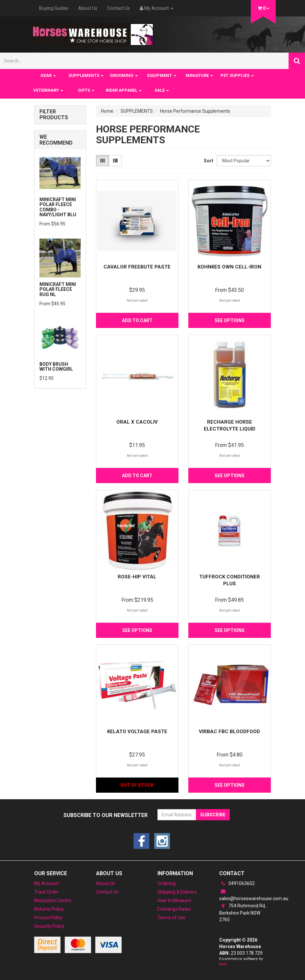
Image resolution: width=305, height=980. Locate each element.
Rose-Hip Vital (137, 577)
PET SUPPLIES (237, 75)
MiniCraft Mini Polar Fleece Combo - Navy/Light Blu (58, 207)
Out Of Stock (137, 785)
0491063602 (237, 883)
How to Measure (174, 900)
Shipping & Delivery (177, 892)
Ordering (166, 883)
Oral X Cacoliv (137, 422)
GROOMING (124, 75)
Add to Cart (137, 320)
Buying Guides (54, 8)
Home (107, 111)
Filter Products (54, 115)
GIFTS (86, 90)
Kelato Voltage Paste (137, 732)
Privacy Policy (48, 918)
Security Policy (49, 926)
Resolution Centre (53, 900)
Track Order (46, 892)
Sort (208, 161)
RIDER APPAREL (124, 90)
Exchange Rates (174, 909)
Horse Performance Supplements (195, 111)
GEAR (48, 75)
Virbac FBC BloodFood (229, 732)
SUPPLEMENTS (86, 75)
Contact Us (118, 8)
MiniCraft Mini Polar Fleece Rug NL (58, 289)
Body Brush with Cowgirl (56, 367)
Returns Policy (49, 909)
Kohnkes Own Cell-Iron (229, 267)
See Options (230, 320)
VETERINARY (48, 90)
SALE (162, 90)
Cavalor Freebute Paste (137, 267)
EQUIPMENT (162, 75)
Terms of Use (171, 918)
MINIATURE (199, 75)
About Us (88, 8)
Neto (223, 964)
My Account (47, 883)
